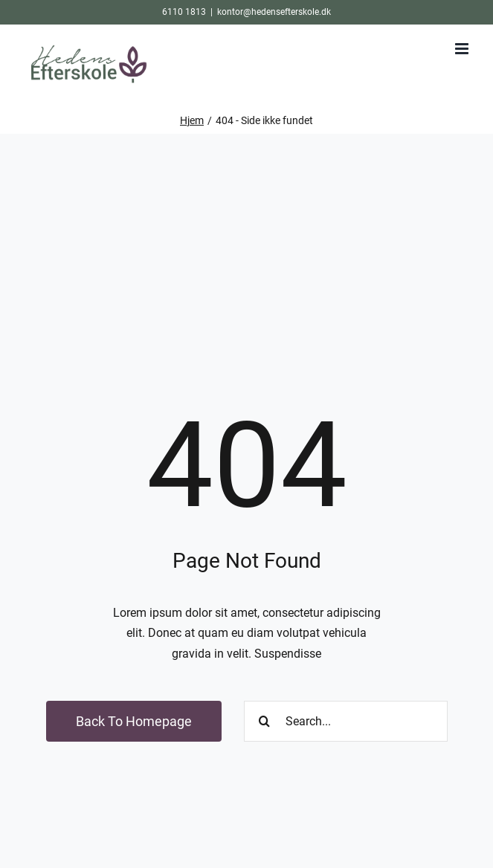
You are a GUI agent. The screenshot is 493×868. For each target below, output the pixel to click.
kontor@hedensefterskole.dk (274, 12)
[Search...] (346, 721)
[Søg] (264, 721)
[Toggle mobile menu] (463, 49)
